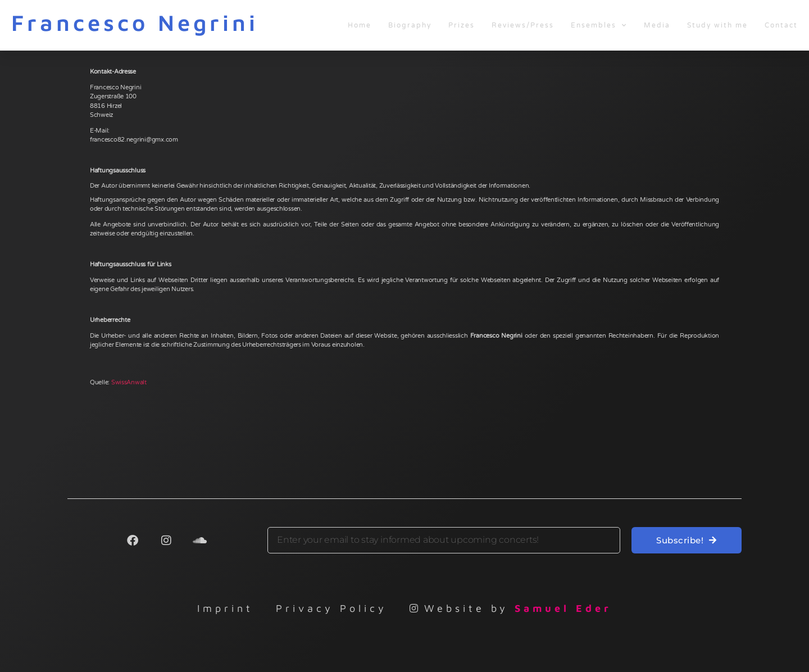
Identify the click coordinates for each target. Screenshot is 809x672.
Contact (781, 25)
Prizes (462, 25)
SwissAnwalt (129, 382)
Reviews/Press (523, 25)
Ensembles (599, 25)
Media (657, 25)
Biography (410, 25)
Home (360, 25)
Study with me (717, 25)
